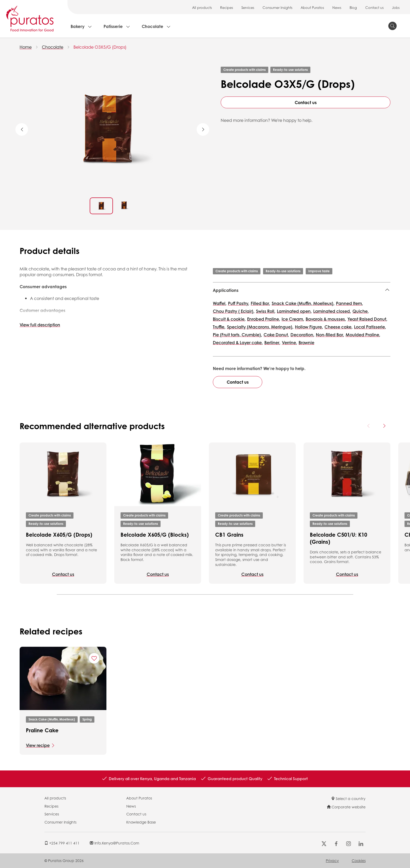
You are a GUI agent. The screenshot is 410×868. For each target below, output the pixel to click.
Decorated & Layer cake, (238, 342)
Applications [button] (226, 290)
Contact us (374, 7)
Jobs (396, 7)
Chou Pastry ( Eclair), (234, 311)
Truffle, (219, 327)
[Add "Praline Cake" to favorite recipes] (94, 658)
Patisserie (113, 26)
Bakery (78, 26)
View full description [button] (40, 325)
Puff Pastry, (239, 303)
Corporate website (346, 807)
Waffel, (220, 303)
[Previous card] (369, 426)
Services (248, 7)
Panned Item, (349, 303)
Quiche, (361, 311)
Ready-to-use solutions (290, 70)
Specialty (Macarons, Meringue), (260, 327)
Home (26, 47)
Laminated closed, (332, 311)
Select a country (348, 798)
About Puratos (312, 7)
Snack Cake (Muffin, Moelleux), (303, 303)
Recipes (227, 7)
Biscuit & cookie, (229, 319)
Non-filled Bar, (330, 335)
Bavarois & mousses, (326, 319)
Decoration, (302, 335)
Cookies (359, 860)
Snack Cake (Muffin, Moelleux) (52, 719)
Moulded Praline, (363, 335)
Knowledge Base (141, 822)
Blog (353, 7)
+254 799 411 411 (62, 843)
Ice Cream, (293, 319)
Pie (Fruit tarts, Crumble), (237, 335)
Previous (22, 129)
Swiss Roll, (266, 311)
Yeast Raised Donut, (367, 319)
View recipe (38, 745)
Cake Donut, (276, 335)
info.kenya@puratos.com (114, 843)
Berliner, (272, 342)
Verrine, (289, 342)
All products (202, 7)
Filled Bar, (260, 303)
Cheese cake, (338, 327)
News (337, 7)
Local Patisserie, (370, 327)
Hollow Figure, (309, 327)
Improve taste (319, 271)
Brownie (306, 342)
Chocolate (152, 26)
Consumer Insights (277, 7)
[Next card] (384, 426)
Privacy (332, 860)
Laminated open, (294, 311)
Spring (87, 719)
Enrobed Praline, (264, 319)
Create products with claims (244, 70)
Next (203, 129)
